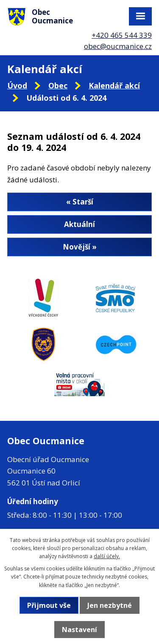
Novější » (80, 247)
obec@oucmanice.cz (118, 46)
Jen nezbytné (110, 605)
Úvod (17, 85)
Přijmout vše (49, 605)
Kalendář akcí (114, 85)
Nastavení (79, 630)
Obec (58, 85)
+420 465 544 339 (122, 35)
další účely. (107, 556)
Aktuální (79, 224)
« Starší (80, 202)
